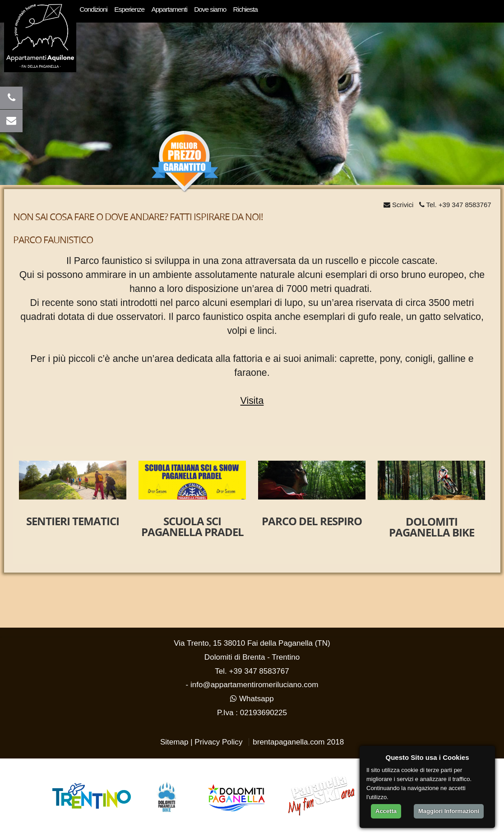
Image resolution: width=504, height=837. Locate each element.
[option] (73, 502)
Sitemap (174, 742)
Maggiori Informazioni (449, 811)
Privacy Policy (218, 742)
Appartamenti (169, 9)
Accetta (386, 811)
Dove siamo (210, 9)
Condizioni (93, 9)
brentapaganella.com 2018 (298, 742)
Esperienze (129, 9)
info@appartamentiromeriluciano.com (254, 685)
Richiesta (245, 9)
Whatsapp (252, 699)
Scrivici (398, 205)
